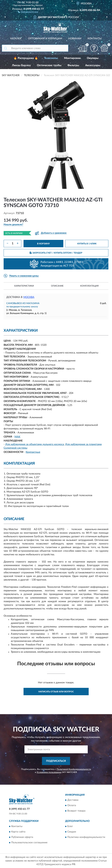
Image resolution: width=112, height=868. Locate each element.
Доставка (73, 800)
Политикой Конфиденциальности (74, 769)
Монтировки (72, 58)
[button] (28, 12)
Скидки (72, 832)
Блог (70, 826)
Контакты (95, 39)
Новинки (75, 39)
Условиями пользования (49, 772)
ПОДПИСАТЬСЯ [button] (56, 761)
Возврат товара (76, 811)
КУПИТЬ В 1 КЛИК (87, 244)
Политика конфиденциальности (86, 837)
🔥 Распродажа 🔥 (26, 58)
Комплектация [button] (89, 286)
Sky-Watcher (37, 5)
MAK (17, 437)
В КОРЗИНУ (43, 244)
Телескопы (51, 58)
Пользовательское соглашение (29, 843)
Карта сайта (18, 832)
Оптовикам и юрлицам (45, 39)
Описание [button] (57, 286)
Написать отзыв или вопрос (56, 692)
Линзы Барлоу (21, 65)
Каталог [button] (16, 39)
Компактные (33, 452)
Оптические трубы (49, 65)
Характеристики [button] (24, 286)
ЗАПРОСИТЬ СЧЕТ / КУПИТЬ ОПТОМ (56, 253)
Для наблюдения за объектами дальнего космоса (35, 444)
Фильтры (73, 65)
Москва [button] (29, 297)
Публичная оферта (22, 837)
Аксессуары (93, 65)
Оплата (72, 806)
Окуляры (93, 58)
